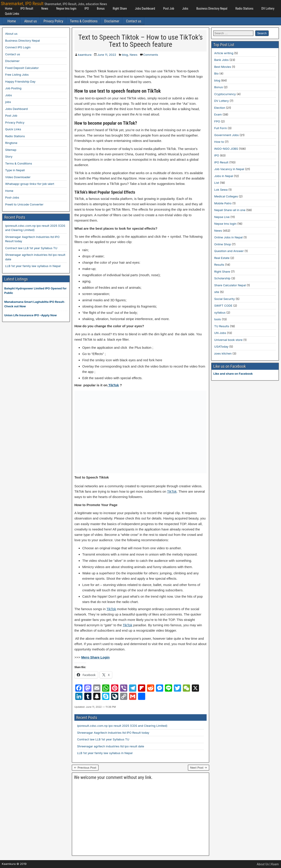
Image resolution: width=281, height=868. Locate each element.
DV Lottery (268, 9)
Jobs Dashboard (145, 9)
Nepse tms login (66, 9)
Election (220, 108)
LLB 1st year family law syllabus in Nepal (105, 753)
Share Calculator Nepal (230, 285)
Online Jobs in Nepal (228, 237)
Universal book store (228, 340)
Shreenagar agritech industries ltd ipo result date (111, 746)
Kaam (275, 864)
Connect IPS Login (18, 47)
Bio (216, 73)
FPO (217, 121)
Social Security (225, 299)
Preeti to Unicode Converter (24, 204)
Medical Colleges (226, 196)
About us (30, 21)
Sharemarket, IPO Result (22, 4)
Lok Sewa (221, 190)
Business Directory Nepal (212, 9)
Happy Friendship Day (20, 81)
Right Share (120, 9)
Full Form (220, 128)
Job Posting (13, 88)
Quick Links (12, 14)
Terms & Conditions (84, 21)
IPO (87, 9)
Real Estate (222, 258)
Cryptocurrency (225, 94)
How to (219, 142)
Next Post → (199, 768)
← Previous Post (85, 768)
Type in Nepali (15, 170)
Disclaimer (112, 21)
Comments (151, 55)
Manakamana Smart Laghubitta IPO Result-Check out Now (35, 304)
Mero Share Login (95, 657)
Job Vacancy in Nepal (229, 169)
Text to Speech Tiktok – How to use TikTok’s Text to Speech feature (140, 41)
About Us (263, 864)
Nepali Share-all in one (230, 210)
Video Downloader (18, 177)
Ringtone (11, 143)
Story (9, 156)
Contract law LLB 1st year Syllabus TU (103, 739)
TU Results (222, 326)
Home (9, 9)
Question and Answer (229, 251)
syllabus (220, 312)
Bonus (101, 9)
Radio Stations (244, 9)
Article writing (224, 53)
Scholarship (222, 278)
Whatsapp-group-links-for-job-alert (30, 184)
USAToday (221, 346)
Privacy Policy (53, 21)
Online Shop (223, 244)
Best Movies (223, 67)
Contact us (134, 21)
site (217, 292)
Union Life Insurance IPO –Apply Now (30, 315)
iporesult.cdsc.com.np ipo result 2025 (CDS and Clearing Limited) (122, 726)
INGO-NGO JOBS (226, 149)
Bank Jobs (221, 60)
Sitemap (11, 150)
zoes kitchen (223, 353)
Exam (218, 114)
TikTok (113, 385)
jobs (8, 102)
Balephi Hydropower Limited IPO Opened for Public (35, 291)
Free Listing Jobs (17, 75)
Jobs (185, 9)
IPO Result (27, 9)
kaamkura (85, 55)
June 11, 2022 (107, 55)
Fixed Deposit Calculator (22, 68)
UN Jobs (220, 333)
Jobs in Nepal (224, 176)
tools (218, 319)
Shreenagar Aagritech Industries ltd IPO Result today (113, 733)
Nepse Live (222, 217)
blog (125, 55)
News (45, 9)
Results (219, 265)
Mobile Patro (223, 203)
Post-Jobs (12, 197)
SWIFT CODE (223, 306)
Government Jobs (226, 135)
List (217, 183)
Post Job (169, 9)
